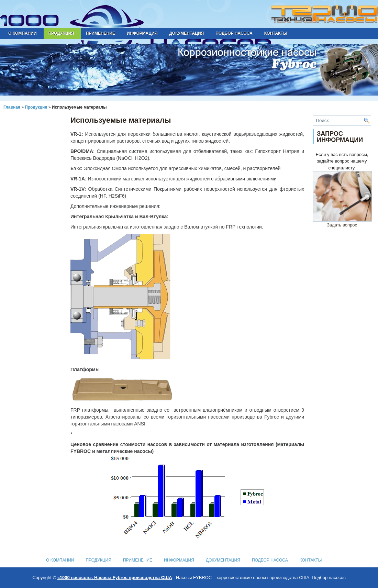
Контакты (276, 33)
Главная (12, 107)
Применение (101, 33)
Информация (142, 33)
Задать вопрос (342, 223)
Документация (186, 33)
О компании (23, 33)
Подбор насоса (234, 33)
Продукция (61, 33)
